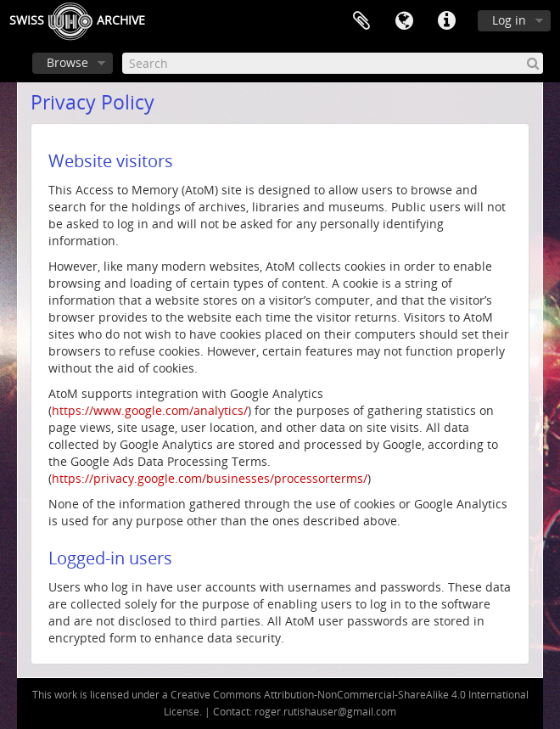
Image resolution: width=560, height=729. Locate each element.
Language (404, 21)
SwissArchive (77, 21)
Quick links (446, 21)
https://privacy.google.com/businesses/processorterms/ (210, 478)
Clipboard (361, 21)
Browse (67, 62)
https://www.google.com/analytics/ (150, 410)
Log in (509, 20)
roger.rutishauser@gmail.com (325, 712)
